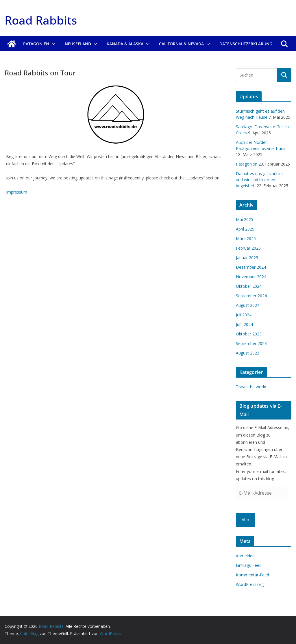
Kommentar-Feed (252, 575)
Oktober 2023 (249, 334)
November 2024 (251, 277)
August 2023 (248, 353)
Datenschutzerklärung (246, 44)
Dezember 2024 (251, 267)
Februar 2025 (248, 248)
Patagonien (36, 44)
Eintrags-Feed (249, 565)
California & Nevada (181, 44)
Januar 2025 (247, 258)
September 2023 (251, 343)
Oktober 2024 (249, 286)
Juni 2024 (244, 324)
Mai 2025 (245, 219)
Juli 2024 (244, 315)
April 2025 (245, 229)
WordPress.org (250, 584)
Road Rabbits (41, 20)
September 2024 (251, 296)
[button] (52, 44)
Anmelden (245, 556)
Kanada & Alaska (125, 44)
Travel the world (251, 387)
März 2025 (246, 239)
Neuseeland (78, 44)
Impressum (17, 192)
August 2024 (248, 305)
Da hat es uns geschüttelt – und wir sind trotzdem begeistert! (262, 180)
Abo (245, 520)
